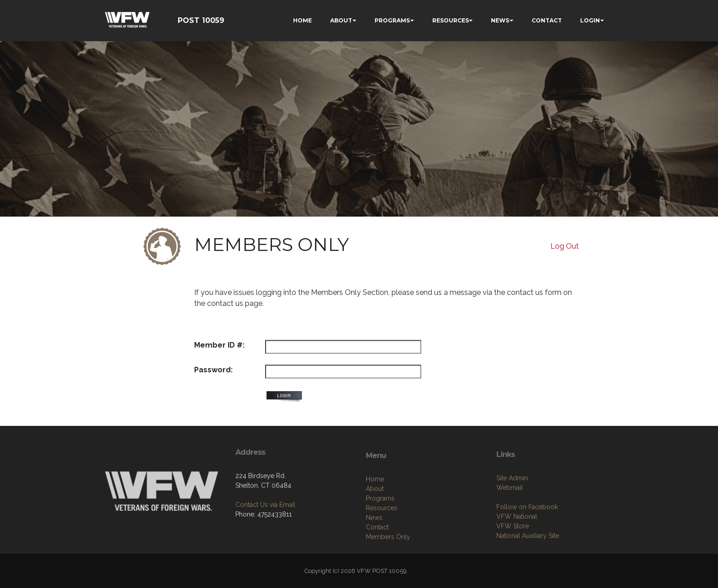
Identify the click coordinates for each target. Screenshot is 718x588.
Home (375, 520)
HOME (302, 20)
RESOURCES (451, 20)
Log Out (565, 246)
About (375, 529)
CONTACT (547, 20)
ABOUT (341, 20)
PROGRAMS (392, 20)
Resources (382, 549)
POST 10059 (201, 20)
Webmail (510, 524)
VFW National (517, 553)
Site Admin (512, 515)
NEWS (500, 20)
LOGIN (590, 20)
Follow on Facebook (527, 544)
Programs (380, 539)
